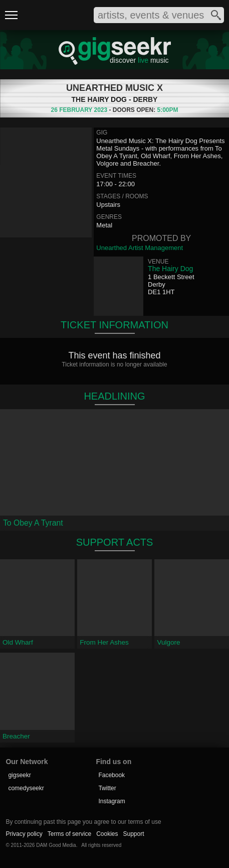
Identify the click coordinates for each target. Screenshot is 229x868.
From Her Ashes (104, 642)
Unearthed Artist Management (140, 248)
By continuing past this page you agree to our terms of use (83, 822)
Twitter (107, 788)
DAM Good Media (56, 845)
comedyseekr (26, 788)
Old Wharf (18, 642)
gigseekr (19, 775)
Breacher (16, 736)
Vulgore (169, 642)
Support (134, 834)
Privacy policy (24, 834)
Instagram (111, 801)
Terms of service (69, 834)
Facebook (111, 775)
